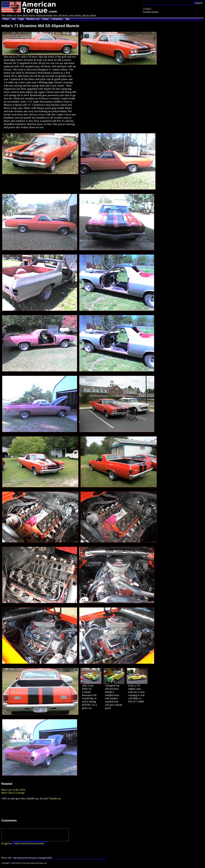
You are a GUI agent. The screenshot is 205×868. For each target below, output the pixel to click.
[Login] (5, 846)
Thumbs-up (55, 798)
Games (45, 19)
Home (6, 19)
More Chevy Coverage (13, 793)
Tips (67, 19)
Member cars (33, 19)
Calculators (57, 19)
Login (21, 19)
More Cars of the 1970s (13, 790)
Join (14, 19)
